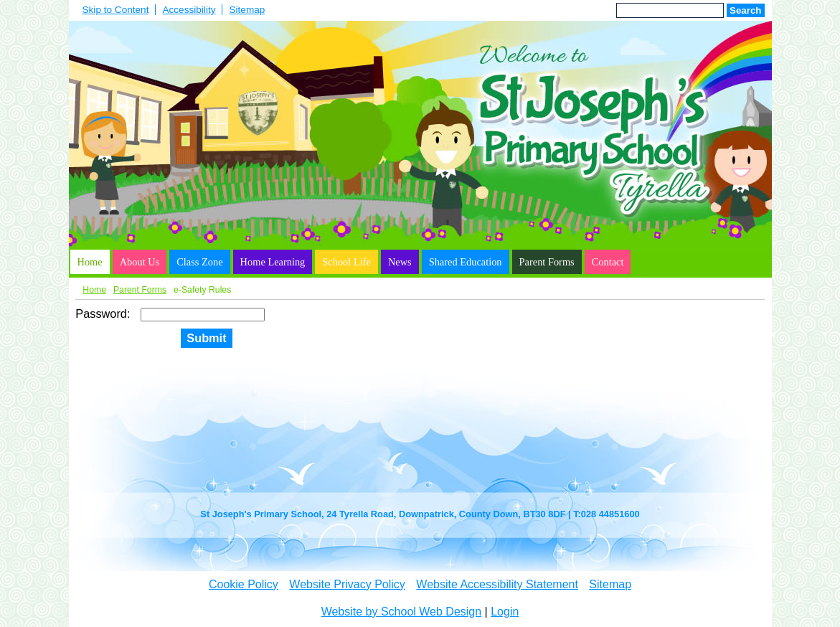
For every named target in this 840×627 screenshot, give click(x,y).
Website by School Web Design (402, 612)
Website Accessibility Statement (497, 584)
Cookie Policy (244, 584)
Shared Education (466, 262)
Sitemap (247, 10)
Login (505, 612)
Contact (608, 262)
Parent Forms (547, 262)
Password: (104, 313)
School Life (346, 262)
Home (90, 262)
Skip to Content (116, 10)
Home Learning (273, 262)
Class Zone (199, 262)
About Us (140, 262)
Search (745, 10)
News (400, 262)
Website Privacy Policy (347, 584)
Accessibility (189, 10)
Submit (206, 338)
